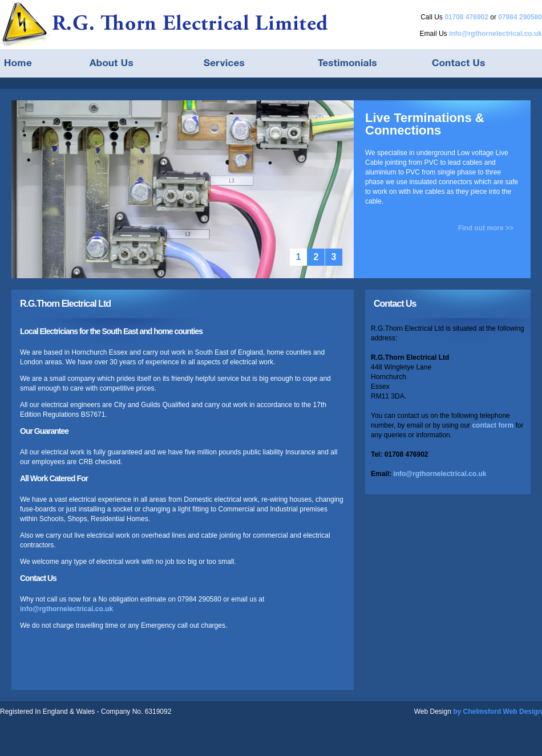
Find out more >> (486, 228)
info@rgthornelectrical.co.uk (496, 34)
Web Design (433, 712)
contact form (493, 425)
